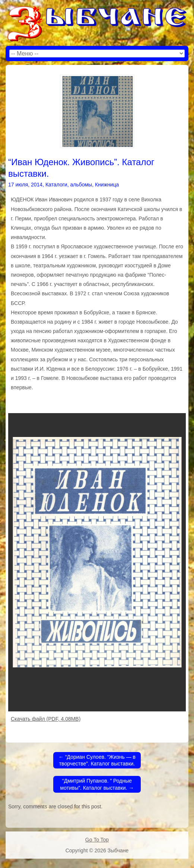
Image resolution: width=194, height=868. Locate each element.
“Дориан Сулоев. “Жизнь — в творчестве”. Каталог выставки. (97, 760)
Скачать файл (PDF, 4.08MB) (46, 719)
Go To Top (97, 840)
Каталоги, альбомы (69, 185)
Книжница (107, 185)
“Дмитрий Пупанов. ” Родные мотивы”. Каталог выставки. (97, 784)
